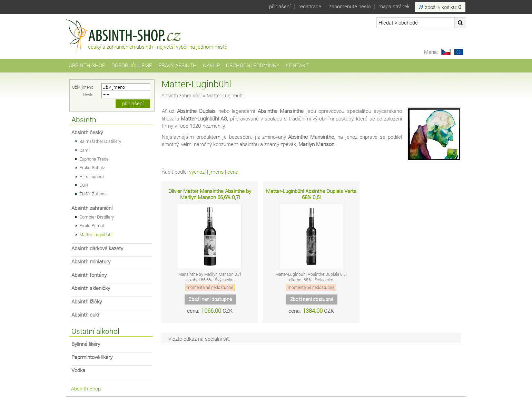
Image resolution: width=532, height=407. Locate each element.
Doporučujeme (132, 65)
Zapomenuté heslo (350, 6)
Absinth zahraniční (92, 208)
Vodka (78, 370)
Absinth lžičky (87, 302)
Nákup (211, 65)
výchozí (197, 172)
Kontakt (297, 65)
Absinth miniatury (91, 261)
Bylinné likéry (86, 344)
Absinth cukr (85, 315)
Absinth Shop (87, 65)
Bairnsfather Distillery (100, 141)
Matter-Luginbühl (96, 234)
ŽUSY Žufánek (93, 194)
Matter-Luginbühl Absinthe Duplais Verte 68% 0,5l (311, 194)
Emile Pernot (92, 225)
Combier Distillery (97, 217)
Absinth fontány (89, 275)
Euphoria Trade (94, 159)
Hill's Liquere (92, 176)
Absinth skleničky (91, 288)
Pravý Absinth (178, 65)
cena (233, 172)
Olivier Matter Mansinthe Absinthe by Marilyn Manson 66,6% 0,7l (210, 194)
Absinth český (87, 132)
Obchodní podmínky (253, 65)
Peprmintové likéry (92, 357)
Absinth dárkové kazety (97, 248)
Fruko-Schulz (92, 167)
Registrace (310, 6)
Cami (85, 150)
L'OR (84, 185)
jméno (216, 172)
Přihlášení (280, 6)
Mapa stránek (394, 6)
